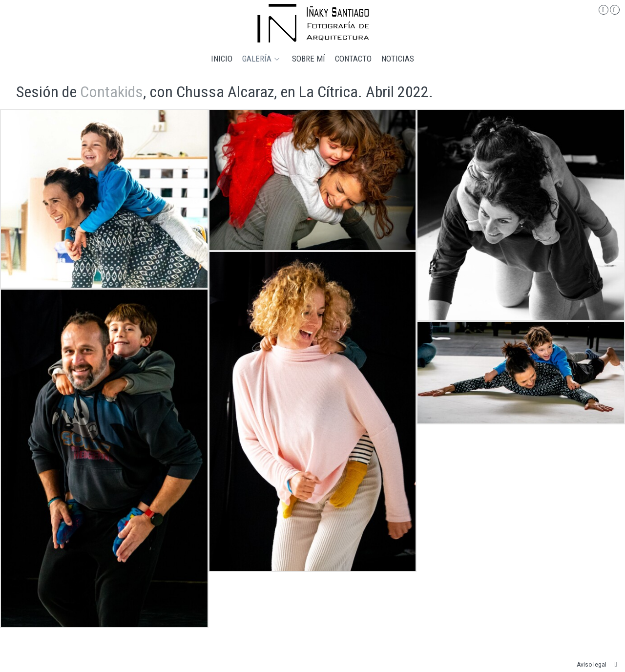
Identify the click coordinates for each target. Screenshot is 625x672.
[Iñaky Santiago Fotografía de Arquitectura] (313, 23)
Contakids (112, 92)
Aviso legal (592, 665)
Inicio (222, 59)
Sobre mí (309, 59)
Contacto (353, 59)
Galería (257, 59)
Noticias (398, 59)
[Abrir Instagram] (604, 10)
